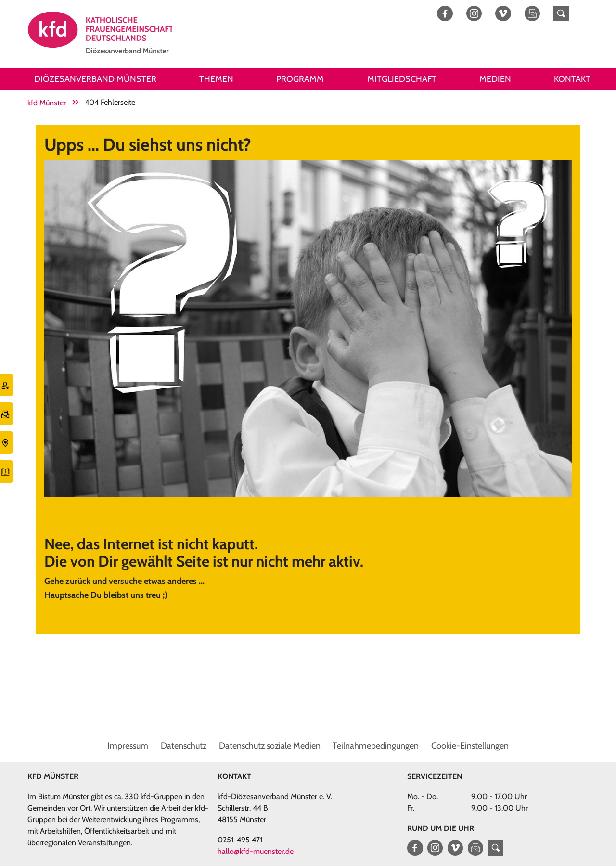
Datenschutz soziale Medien (270, 746)
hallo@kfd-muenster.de (256, 851)
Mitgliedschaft (402, 79)
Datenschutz (184, 746)
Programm (300, 79)
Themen (216, 79)
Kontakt (572, 79)
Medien (495, 79)
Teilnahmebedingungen (376, 746)
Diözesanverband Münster (95, 79)
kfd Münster (47, 103)
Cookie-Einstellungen (470, 746)
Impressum (128, 746)
